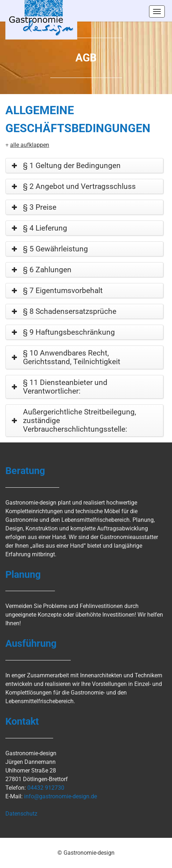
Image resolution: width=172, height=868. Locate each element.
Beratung (25, 471)
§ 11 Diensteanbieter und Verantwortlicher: (65, 387)
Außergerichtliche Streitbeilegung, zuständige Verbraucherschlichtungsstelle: (80, 421)
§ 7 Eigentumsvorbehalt (63, 291)
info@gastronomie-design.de (61, 796)
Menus (157, 11)
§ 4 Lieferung (45, 228)
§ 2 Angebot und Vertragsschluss (79, 186)
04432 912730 (46, 788)
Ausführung (31, 644)
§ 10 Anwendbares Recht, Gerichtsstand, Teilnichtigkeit (72, 357)
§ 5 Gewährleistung (55, 249)
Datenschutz (21, 814)
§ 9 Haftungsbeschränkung (69, 332)
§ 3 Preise (40, 207)
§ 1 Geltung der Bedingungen (72, 166)
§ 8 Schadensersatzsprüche (70, 311)
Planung (23, 575)
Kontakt (22, 721)
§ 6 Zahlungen (47, 270)
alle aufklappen (30, 145)
